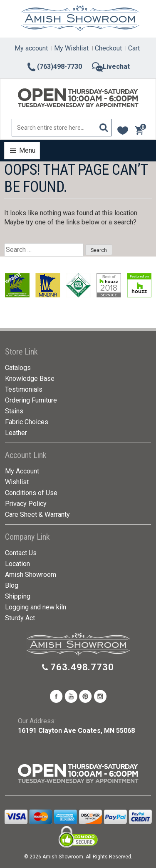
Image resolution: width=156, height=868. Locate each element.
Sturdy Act (20, 618)
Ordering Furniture (31, 400)
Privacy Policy (26, 504)
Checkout (108, 48)
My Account (22, 471)
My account (31, 48)
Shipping (18, 596)
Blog (12, 585)
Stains (14, 411)
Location (17, 564)
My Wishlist (71, 48)
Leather (16, 433)
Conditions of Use (31, 493)
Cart (134, 48)
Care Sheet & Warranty (37, 515)
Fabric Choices (27, 422)
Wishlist (17, 482)
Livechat (111, 67)
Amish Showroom (31, 575)
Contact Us (21, 553)
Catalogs (18, 368)
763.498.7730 (82, 667)
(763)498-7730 (54, 67)
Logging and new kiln (36, 607)
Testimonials (24, 389)
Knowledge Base (30, 379)
